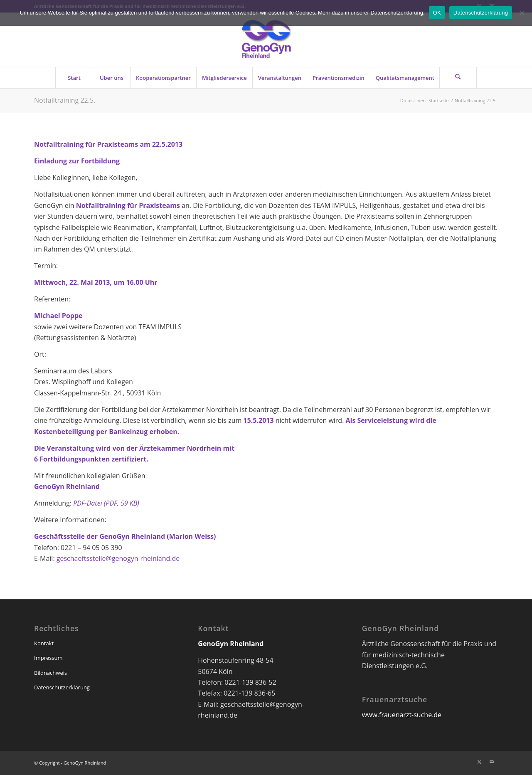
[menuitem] (74, 78)
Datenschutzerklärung (62, 687)
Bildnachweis (50, 673)
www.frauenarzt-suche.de (402, 715)
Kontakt (44, 643)
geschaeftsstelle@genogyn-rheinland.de (118, 558)
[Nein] (522, 13)
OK (437, 13)
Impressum (48, 658)
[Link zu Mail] (492, 762)
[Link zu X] (479, 762)
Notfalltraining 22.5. (65, 100)
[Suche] (458, 78)
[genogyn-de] (266, 40)
